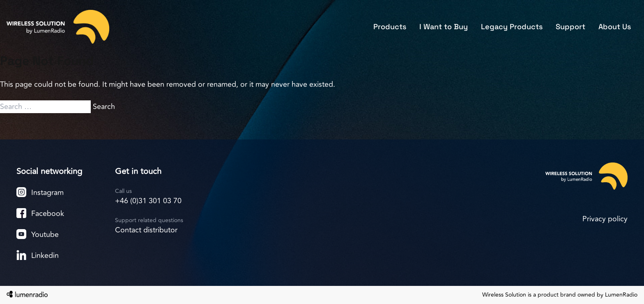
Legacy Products (512, 27)
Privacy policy (605, 219)
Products (390, 27)
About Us (615, 27)
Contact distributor (146, 230)
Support (570, 27)
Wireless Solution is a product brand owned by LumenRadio (560, 295)
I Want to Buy (444, 27)
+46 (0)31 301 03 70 (148, 201)
